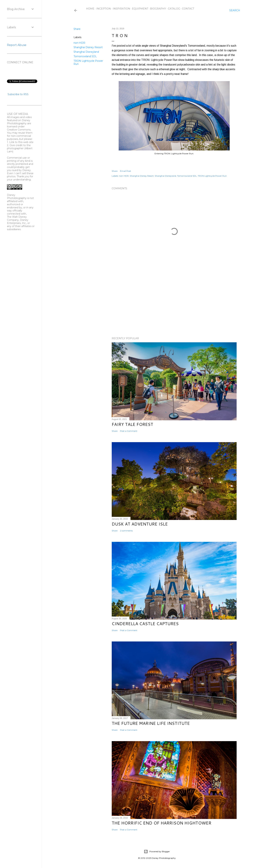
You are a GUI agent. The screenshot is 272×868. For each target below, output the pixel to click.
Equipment (140, 9)
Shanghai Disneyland (86, 52)
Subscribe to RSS (18, 94)
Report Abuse (17, 45)
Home (90, 9)
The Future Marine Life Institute (151, 723)
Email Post (126, 171)
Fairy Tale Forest (132, 424)
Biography (158, 9)
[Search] (235, 10)
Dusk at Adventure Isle (140, 524)
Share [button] (77, 29)
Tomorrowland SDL (85, 56)
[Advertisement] (174, 304)
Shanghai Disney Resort (88, 47)
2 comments (126, 531)
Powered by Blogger (157, 852)
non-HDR (79, 43)
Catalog (174, 9)
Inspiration (121, 9)
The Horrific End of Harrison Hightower (161, 823)
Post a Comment (129, 431)
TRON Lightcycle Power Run (212, 176)
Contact (188, 9)
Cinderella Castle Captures (145, 624)
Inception (104, 9)
